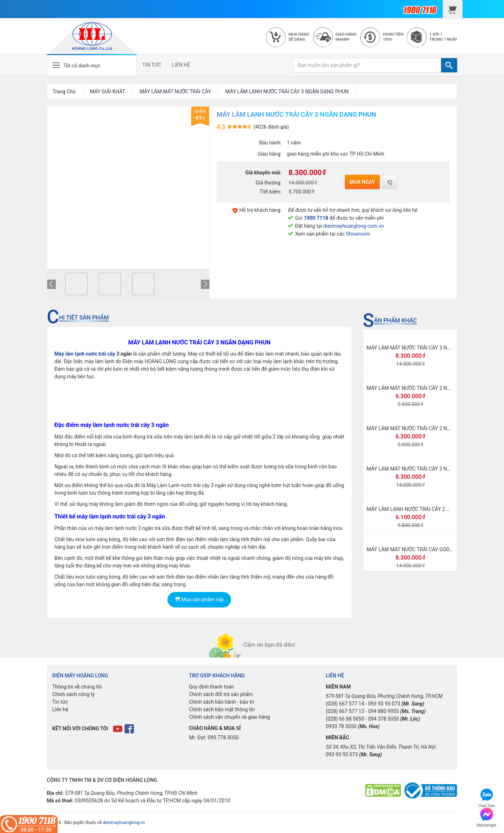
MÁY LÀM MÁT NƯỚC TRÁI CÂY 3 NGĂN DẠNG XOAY (427, 469)
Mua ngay (362, 182)
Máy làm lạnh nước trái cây (85, 354)
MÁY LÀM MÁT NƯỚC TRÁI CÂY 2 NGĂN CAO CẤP (423, 388)
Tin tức (60, 702)
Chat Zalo (487, 797)
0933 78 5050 (341, 726)
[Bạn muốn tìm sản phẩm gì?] (367, 65)
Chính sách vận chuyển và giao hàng (229, 717)
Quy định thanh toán (211, 687)
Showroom (358, 234)
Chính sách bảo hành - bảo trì (222, 702)
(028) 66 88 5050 (345, 719)
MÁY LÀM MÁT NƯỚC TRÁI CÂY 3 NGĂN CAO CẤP (423, 348)
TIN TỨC (152, 65)
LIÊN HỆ (181, 65)
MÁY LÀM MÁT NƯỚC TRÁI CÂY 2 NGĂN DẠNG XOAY (427, 428)
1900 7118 (316, 218)
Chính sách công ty (73, 694)
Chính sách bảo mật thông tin (222, 709)
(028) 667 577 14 (345, 704)
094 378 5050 (383, 719)
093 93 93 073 (384, 704)
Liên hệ (60, 709)
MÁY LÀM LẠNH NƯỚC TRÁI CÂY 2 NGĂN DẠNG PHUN (429, 509)
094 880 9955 (383, 711)
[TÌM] (449, 65)
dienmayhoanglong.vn (124, 823)
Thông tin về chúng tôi (77, 687)
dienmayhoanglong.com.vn (354, 226)
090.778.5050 (223, 738)
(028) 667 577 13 (345, 711)
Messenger (487, 817)
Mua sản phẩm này (199, 600)
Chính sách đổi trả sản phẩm (221, 694)
